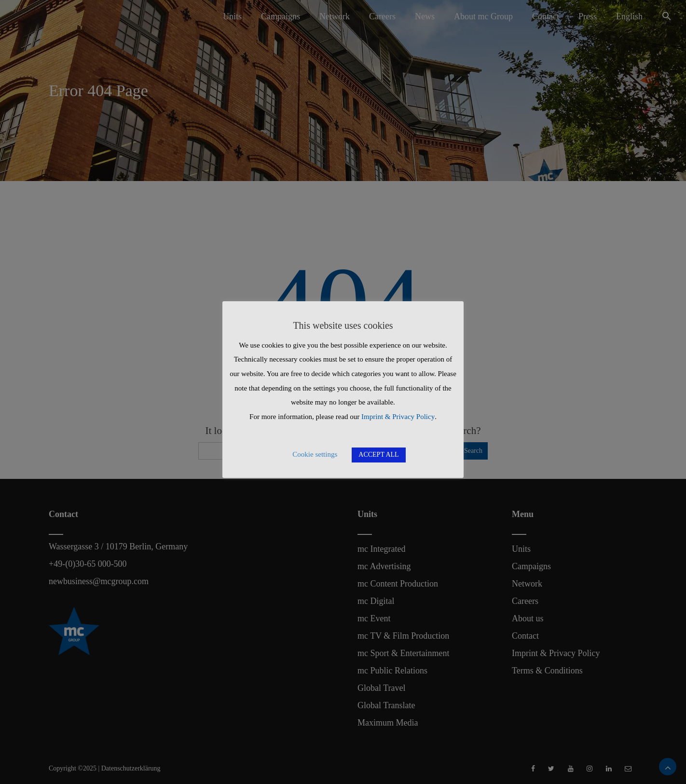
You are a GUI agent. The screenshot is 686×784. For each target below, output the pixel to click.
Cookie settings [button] (315, 454)
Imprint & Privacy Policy (398, 417)
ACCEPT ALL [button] (378, 455)
